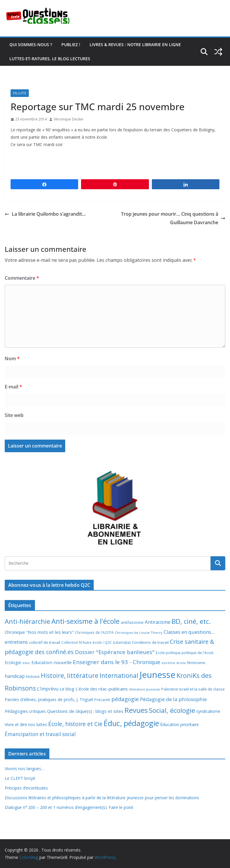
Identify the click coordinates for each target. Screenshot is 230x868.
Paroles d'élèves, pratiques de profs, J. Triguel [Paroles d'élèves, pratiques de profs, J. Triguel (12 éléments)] (49, 699)
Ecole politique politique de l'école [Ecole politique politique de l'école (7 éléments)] (185, 653)
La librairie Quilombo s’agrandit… (45, 214)
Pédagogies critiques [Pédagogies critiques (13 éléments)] (25, 711)
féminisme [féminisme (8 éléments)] (196, 663)
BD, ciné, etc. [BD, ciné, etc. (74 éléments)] (191, 621)
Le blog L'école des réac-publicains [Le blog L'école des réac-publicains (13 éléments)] (94, 689)
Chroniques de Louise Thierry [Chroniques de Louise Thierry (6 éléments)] (139, 632)
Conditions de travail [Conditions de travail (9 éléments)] (150, 642)
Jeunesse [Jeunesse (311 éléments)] (157, 675)
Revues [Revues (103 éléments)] (136, 710)
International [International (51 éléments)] (119, 676)
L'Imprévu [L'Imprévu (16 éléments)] (48, 689)
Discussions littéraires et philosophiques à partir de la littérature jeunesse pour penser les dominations (102, 798)
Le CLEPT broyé (20, 778)
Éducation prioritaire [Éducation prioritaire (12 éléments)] (179, 724)
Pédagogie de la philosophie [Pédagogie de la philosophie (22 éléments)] (173, 699)
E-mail (13, 387)
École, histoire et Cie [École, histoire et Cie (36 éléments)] (75, 724)
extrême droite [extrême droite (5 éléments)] (174, 663)
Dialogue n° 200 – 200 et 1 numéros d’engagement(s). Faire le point (69, 807)
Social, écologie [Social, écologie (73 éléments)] (172, 710)
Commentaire (22, 278)
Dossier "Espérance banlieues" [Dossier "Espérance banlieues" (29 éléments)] (115, 652)
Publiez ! (71, 45)
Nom (12, 358)
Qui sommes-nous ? (31, 45)
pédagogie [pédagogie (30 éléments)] (125, 699)
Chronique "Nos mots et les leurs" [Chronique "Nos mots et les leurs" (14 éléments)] (39, 632)
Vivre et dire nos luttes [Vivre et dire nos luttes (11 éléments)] (26, 724)
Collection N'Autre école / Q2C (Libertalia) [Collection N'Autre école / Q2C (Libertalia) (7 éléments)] (96, 642)
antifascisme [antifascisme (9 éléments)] (132, 622)
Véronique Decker (69, 119)
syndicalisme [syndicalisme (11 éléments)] (208, 711)
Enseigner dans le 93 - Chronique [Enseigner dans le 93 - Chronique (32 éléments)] (117, 662)
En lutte (20, 93)
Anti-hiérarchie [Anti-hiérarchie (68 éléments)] (27, 621)
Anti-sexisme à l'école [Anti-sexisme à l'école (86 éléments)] (85, 621)
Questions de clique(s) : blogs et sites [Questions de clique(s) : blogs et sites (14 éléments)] (85, 711)
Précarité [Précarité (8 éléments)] (102, 700)
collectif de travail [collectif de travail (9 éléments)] (45, 642)
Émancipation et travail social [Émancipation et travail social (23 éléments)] (40, 734)
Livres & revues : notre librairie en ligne (135, 45)
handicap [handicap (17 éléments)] (15, 676)
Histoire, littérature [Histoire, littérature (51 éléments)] (70, 676)
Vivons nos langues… (25, 769)
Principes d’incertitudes (26, 788)
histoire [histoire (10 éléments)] (33, 676)
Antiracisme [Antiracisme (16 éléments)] (158, 622)
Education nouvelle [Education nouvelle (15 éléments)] (52, 662)
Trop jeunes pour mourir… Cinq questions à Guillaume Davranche (173, 218)
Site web (14, 415)
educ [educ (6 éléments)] (26, 663)
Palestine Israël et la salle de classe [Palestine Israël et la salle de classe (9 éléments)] (193, 689)
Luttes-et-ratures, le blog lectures (50, 59)
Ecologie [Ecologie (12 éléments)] (13, 662)
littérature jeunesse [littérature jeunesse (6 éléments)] (145, 689)
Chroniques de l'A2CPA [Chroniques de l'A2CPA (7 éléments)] (94, 632)
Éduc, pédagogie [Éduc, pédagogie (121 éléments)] (131, 723)
